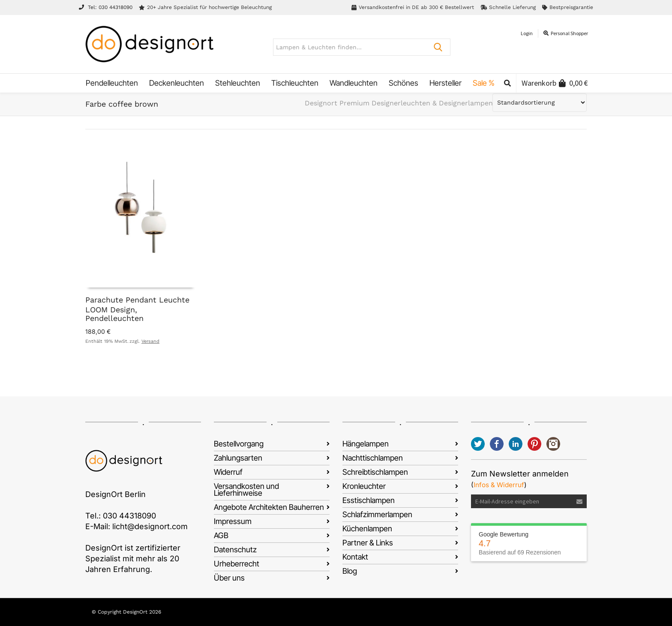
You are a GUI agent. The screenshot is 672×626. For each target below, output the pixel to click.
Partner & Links (368, 543)
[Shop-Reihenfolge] (540, 103)
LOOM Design (110, 310)
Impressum (233, 521)
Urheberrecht (237, 564)
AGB (221, 535)
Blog (350, 571)
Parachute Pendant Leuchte (137, 300)
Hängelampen (366, 444)
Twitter (478, 444)
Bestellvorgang (239, 444)
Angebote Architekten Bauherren (269, 507)
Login (527, 33)
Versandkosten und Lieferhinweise (246, 490)
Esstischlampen (369, 500)
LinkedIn (516, 444)
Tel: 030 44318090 (106, 7)
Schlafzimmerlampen (377, 514)
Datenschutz (235, 550)
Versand (150, 341)
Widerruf (228, 472)
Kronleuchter (364, 486)
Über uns (229, 578)
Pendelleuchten (114, 318)
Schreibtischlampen (375, 472)
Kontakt (355, 557)
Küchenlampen (367, 529)
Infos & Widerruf (499, 485)
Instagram (553, 444)
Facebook (497, 444)
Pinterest (534, 444)
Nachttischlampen (373, 458)
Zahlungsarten (238, 458)
